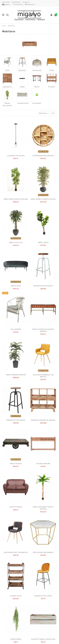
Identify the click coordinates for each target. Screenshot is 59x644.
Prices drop (6, 2)
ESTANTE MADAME (43, 464)
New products (16, 2)
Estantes (52, 87)
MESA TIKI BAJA (16, 464)
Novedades (37, 103)
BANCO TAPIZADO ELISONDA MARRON (43, 330)
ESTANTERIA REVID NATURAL (43, 156)
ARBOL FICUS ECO (16, 243)
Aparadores (7, 87)
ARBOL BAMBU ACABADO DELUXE (43, 199)
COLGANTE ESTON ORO (16, 156)
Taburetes (22, 70)
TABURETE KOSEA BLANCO (43, 286)
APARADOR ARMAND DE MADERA (43, 420)
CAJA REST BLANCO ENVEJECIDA (43, 639)
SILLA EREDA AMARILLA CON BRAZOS (43, 376)
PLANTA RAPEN (16, 639)
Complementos (23, 103)
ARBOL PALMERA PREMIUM (16, 375)
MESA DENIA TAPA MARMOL (43, 552)
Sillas (7, 70)
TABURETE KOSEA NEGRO (16, 420)
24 (54, 113)
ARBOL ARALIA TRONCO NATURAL (16, 199)
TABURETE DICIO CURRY (43, 596)
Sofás (52, 70)
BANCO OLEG (16, 286)
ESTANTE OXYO (16, 596)
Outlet (22, 87)
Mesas (37, 87)
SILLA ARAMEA (16, 329)
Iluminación (37, 70)
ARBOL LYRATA (43, 243)
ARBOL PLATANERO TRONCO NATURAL (43, 508)
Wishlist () (18, 4)
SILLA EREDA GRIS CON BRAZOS (16, 552)
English (6, 4)
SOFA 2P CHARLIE (16, 507)
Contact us (26, 2)
